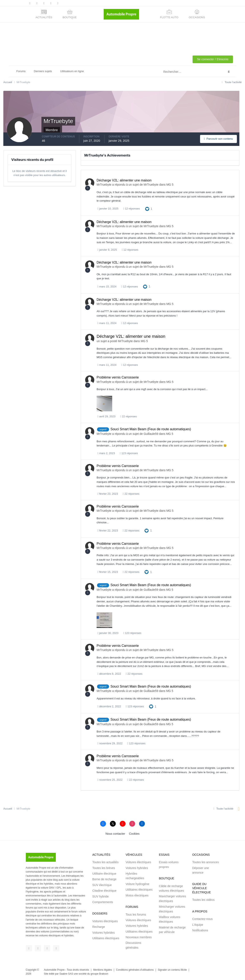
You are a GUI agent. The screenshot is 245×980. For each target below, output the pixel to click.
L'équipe (198, 925)
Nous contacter (115, 834)
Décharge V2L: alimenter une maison (124, 180)
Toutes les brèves (104, 868)
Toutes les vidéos (203, 900)
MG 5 (170, 185)
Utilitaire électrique (104, 874)
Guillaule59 (151, 434)
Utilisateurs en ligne (72, 71)
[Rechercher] (176, 72)
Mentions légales (103, 970)
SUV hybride (100, 896)
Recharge (99, 927)
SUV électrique (102, 885)
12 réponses (132, 209)
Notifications (200, 930)
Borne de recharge (104, 879)
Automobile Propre (54, 970)
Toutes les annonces (205, 862)
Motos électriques (137, 895)
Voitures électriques (105, 921)
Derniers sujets (43, 71)
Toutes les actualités (105, 862)
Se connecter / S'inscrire (213, 59)
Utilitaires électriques (106, 938)
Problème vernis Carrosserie (118, 377)
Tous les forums (136, 915)
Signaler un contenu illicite (172, 970)
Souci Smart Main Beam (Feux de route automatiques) (151, 429)
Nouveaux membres (139, 937)
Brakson (104, 974)
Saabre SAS (66, 974)
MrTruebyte (104, 185)
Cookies (134, 834)
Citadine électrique (104, 891)
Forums (21, 71)
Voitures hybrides (103, 933)
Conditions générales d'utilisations (135, 970)
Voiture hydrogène (137, 884)
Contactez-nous (202, 919)
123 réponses (129, 453)
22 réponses (128, 416)
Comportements (103, 902)
